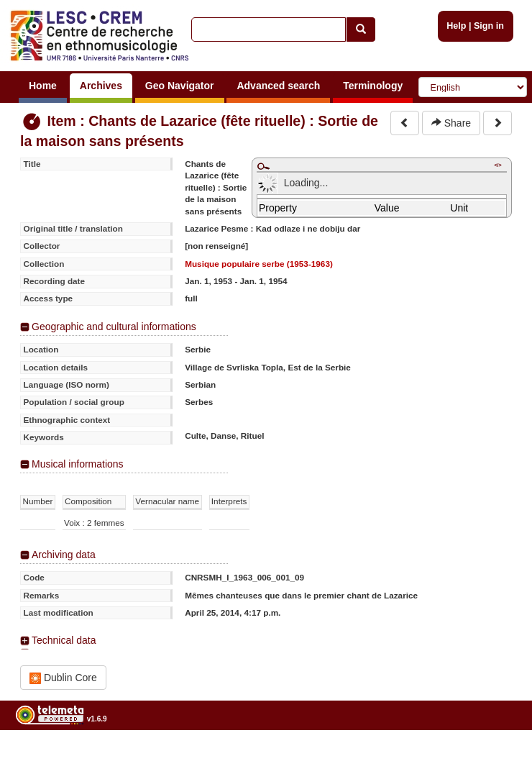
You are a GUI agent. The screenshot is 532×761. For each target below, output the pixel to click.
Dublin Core (63, 678)
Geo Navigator (180, 86)
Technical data (64, 640)
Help (456, 26)
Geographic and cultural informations (114, 327)
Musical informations (78, 464)
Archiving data (64, 555)
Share (451, 123)
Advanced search (278, 86)
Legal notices (496, 756)
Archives (101, 86)
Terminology (373, 86)
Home (43, 86)
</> (497, 165)
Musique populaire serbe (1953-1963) (259, 264)
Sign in (489, 26)
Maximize (263, 166)
